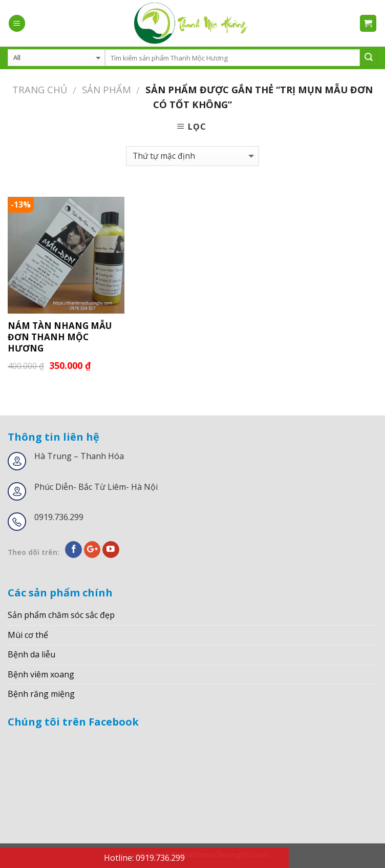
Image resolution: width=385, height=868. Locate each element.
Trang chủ (40, 89)
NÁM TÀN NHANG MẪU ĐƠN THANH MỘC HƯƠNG (60, 337)
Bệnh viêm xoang (41, 674)
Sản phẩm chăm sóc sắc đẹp (61, 615)
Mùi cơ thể (28, 635)
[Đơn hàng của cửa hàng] (192, 156)
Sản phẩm (106, 89)
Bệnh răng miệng (41, 694)
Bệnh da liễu (31, 654)
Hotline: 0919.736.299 (144, 858)
